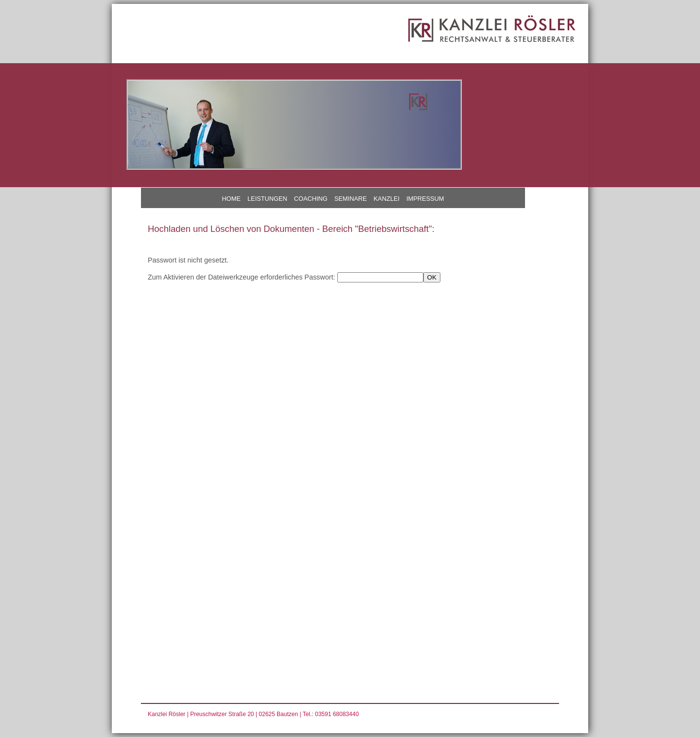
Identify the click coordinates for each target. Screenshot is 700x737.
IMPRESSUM (425, 199)
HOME (231, 199)
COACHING (311, 199)
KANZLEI (387, 199)
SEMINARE (351, 199)
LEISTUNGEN (267, 199)
